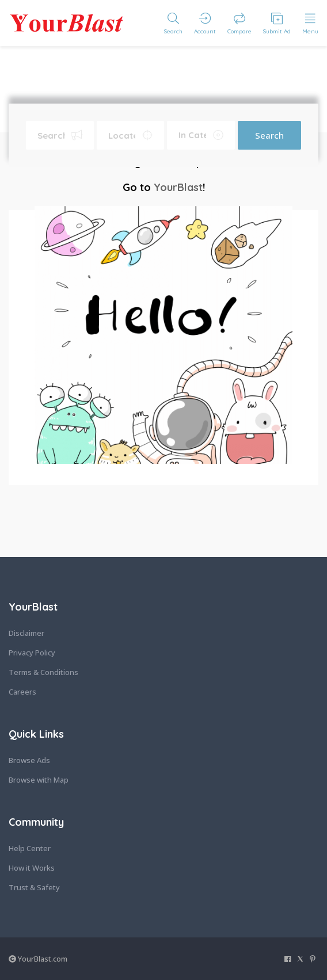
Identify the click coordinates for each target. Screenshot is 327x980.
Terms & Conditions (43, 672)
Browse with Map (39, 780)
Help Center (30, 848)
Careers (22, 692)
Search (269, 135)
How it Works (32, 868)
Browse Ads (29, 760)
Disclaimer (26, 633)
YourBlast (178, 187)
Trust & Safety (34, 887)
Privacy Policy (32, 653)
